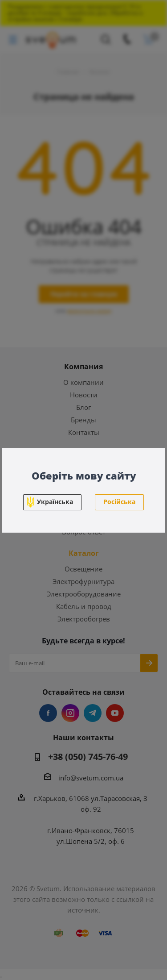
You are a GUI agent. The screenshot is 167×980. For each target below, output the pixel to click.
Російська (119, 502)
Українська (55, 502)
